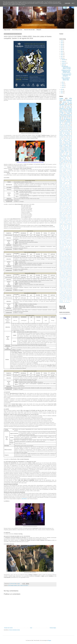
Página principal (7, 30)
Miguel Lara (70, 259)
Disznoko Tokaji (67, 226)
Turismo (65, 288)
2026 (62, 41)
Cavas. (63, 210)
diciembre (64, 60)
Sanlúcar (67, 127)
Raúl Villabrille (66, 274)
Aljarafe (64, 169)
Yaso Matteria (63, 299)
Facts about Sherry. (68, 231)
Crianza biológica (63, 218)
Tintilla (60, 286)
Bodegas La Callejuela (68, 149)
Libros (61, 249)
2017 (62, 56)
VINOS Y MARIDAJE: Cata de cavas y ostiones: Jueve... (66, 79)
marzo (63, 86)
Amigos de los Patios (66, 131)
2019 (62, 53)
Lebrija (64, 161)
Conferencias (62, 121)
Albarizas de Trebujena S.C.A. (65, 168)
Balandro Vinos (66, 175)
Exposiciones (67, 133)
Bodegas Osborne (64, 197)
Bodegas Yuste (64, 152)
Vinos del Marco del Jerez (17, 30)
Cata (70, 124)
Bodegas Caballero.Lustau (15, 585)
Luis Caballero (66, 249)
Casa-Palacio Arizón (67, 208)
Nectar (64, 264)
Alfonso (61, 169)
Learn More (68, 3)
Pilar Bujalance (70, 269)
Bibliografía (39, 30)
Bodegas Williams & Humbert (66, 150)
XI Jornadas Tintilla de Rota (67, 297)
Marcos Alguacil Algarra (63, 257)
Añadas (70, 174)
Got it (73, 3)
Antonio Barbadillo (63, 170)
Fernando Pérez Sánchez (65, 134)
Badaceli (61, 175)
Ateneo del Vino (67, 102)
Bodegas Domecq (68, 185)
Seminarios (66, 280)
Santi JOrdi (65, 279)
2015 (62, 89)
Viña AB (69, 294)
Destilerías (65, 225)
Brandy (66, 124)
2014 (62, 91)
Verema (65, 138)
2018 (62, 55)
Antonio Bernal (67, 139)
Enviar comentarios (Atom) (15, 630)
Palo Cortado (69, 161)
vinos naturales (67, 302)
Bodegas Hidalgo (69, 192)
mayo (63, 84)
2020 (62, 51)
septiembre (64, 63)
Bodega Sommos (67, 179)
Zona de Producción (67, 300)
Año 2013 (66, 118)
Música (69, 263)
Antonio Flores (62, 140)
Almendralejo (69, 169)
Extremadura (61, 231)
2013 (62, 93)
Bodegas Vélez (68, 200)
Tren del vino (70, 286)
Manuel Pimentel (67, 253)
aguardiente (61, 301)
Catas (61, 98)
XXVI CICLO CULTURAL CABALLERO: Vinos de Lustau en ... (66, 75)
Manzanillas (61, 127)
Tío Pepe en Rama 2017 (64, 289)
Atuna (66, 174)
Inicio (31, 628)
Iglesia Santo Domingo (63, 243)
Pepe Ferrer (70, 268)
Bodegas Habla (69, 190)
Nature (60, 264)
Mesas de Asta (62, 258)
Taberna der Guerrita (67, 285)
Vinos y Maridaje (69, 112)
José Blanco (64, 245)
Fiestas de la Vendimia (63, 135)
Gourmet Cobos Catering (63, 234)
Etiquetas (68, 229)
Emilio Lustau (67, 228)
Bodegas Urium (62, 200)
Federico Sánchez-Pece (63, 232)
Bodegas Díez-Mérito (63, 186)
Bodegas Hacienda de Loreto (66, 191)
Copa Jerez (70, 217)
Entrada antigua (53, 628)
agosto (63, 65)
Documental (61, 227)
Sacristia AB (70, 276)
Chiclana (66, 211)
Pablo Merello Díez (63, 265)
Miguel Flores (68, 258)
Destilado (61, 225)
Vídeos (68, 296)
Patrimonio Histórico (64, 268)
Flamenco (70, 232)
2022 (62, 48)
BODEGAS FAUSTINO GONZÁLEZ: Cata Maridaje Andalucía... (66, 71)
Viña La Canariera (69, 295)
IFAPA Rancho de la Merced (64, 241)
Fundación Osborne (64, 233)
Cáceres (64, 221)
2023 (62, 46)
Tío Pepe (69, 288)
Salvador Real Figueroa (64, 278)
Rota (64, 276)
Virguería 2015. (64, 292)
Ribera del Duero (64, 163)
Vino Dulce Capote (67, 290)
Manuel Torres (62, 254)
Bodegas (69, 100)
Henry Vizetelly (63, 239)
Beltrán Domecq (67, 142)
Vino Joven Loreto (62, 291)
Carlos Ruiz (62, 207)
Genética (69, 233)
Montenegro (66, 262)
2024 (62, 44)
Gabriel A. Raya (64, 157)
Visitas (65, 117)
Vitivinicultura (68, 122)
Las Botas (66, 248)
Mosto (70, 262)
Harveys (69, 236)
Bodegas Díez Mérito (67, 144)
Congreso (69, 216)
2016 (9, 585)
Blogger (50, 640)
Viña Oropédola (63, 296)
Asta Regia (62, 174)
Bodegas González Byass (64, 132)
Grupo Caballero (63, 236)
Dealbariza (69, 223)
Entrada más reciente (8, 628)
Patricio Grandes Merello (68, 267)
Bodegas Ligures (63, 194)
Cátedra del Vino (69, 221)
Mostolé (61, 263)
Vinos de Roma (69, 291)
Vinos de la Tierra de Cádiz (29, 30)
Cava (60, 210)
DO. (65, 223)
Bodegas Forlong (63, 145)
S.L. (66, 276)
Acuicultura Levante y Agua (65, 166)
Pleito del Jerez (63, 270)
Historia (68, 107)
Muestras (65, 263)
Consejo (68, 113)
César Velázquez (64, 222)
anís (67, 301)
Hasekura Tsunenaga (63, 237)
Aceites (71, 129)
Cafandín (66, 205)
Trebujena (64, 286)
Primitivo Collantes (65, 271)
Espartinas (61, 229)
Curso (60, 126)
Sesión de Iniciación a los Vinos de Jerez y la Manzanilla (66, 283)
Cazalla (67, 210)
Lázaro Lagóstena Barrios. (65, 250)
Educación (66, 155)
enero (63, 87)
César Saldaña (69, 108)
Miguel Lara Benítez (64, 260)
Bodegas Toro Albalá (67, 199)
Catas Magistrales (67, 119)
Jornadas (63, 116)
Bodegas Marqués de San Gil (67, 196)
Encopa (71, 155)
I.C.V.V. (69, 239)
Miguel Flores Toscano (63, 259)
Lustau (71, 249)
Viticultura (65, 294)
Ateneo (65, 106)
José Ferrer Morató (67, 126)
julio (63, 82)
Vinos (71, 106)
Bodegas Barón (62, 183)
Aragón (65, 173)
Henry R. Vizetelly (69, 238)
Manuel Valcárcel (67, 255)
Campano (64, 206)
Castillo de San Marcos (24, 585)
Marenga (69, 257)
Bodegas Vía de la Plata (63, 201)
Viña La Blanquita (62, 295)
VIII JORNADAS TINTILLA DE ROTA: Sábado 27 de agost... (66, 67)
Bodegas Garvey (65, 189)
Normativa (69, 264)
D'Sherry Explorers (63, 115)
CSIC (66, 203)
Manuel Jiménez (63, 252)
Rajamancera (65, 273)
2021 (62, 50)
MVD (71, 250)
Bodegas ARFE (62, 180)
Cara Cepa (69, 206)
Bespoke (61, 143)
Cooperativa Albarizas (63, 217)
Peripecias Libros (63, 269)
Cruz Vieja (69, 218)
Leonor (71, 248)
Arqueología (70, 173)
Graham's (70, 234)
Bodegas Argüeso (68, 181)
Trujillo (62, 288)
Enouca (70, 115)
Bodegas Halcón (62, 192)
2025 (62, 43)
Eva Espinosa (64, 110)
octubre (63, 61)
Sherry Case (66, 284)
